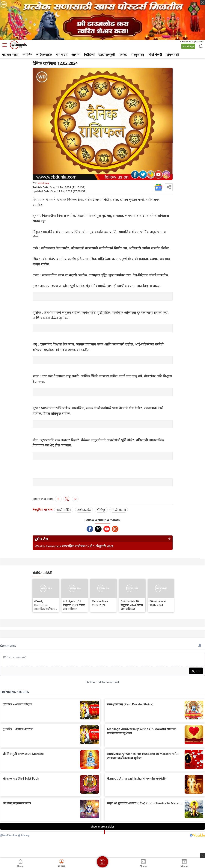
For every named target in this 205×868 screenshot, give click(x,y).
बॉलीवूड (101, 510)
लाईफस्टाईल (44, 54)
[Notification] (200, 46)
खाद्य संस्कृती (107, 54)
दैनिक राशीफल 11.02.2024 (100, 603)
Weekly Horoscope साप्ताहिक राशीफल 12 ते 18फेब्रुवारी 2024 (74, 546)
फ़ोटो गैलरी (155, 54)
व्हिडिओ (89, 54)
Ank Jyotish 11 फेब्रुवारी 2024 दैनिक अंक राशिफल (74, 605)
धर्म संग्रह (62, 54)
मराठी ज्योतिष (64, 510)
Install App (188, 46)
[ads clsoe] (203, 856)
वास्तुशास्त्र (137, 54)
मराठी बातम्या (119, 510)
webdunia (43, 183)
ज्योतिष (27, 54)
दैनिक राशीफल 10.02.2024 (158, 603)
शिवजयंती (172, 54)
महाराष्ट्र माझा (10, 54)
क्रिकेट (123, 54)
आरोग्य (76, 54)
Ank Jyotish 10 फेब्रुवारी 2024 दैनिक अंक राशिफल (132, 605)
